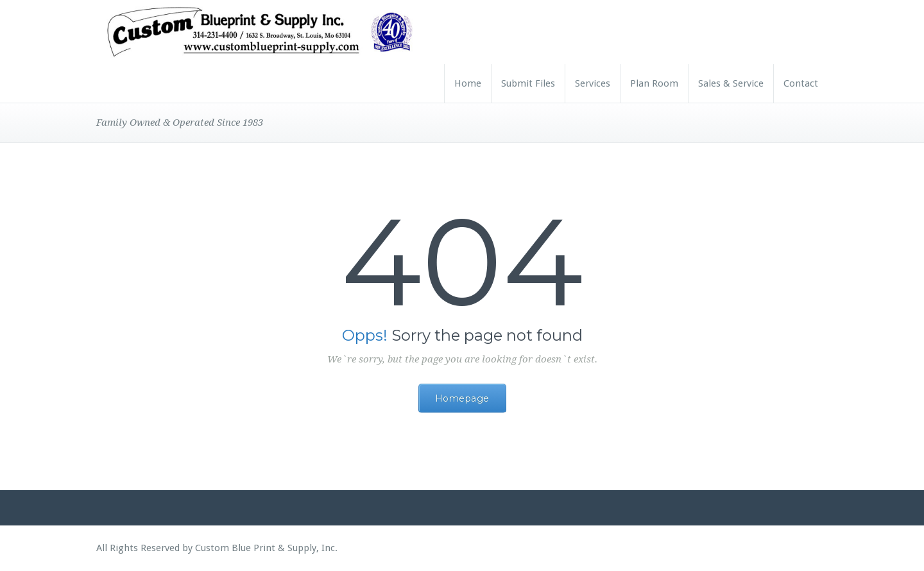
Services (593, 83)
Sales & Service (731, 83)
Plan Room (654, 83)
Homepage (462, 398)
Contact (801, 83)
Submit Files (528, 83)
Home (468, 83)
